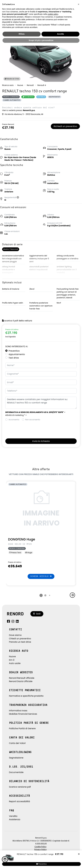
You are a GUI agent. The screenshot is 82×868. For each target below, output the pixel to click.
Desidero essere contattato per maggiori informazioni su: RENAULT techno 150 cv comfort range (41, 403)
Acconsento (14, 420)
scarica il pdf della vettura (17, 321)
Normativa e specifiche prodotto (26, 696)
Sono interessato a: (17, 346)
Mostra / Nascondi (11, 249)
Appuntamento (17, 354)
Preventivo (14, 351)
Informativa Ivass (18, 711)
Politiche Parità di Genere (22, 728)
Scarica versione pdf (20, 787)
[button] (19, 197)
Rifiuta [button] (22, 34)
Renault (30, 85)
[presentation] (26, 429)
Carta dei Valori (17, 743)
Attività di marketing (16, 415)
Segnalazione (16, 758)
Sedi (37, 614)
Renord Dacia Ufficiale (21, 681)
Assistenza (15, 819)
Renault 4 (42, 85)
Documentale (16, 772)
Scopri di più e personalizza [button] (41, 40)
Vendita (13, 816)
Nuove (20, 85)
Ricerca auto (8, 85)
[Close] (79, 854)
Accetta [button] (60, 34)
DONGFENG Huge (22, 539)
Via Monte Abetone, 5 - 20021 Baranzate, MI (23, 114)
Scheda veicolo (41, 576)
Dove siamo (15, 635)
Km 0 (12, 660)
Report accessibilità (20, 801)
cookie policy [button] (53, 14)
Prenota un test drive (20, 642)
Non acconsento (33, 420)
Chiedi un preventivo (20, 639)
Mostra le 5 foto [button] (12, 79)
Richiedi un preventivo (65, 126)
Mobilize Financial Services (23, 714)
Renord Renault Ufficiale (22, 678)
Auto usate (15, 663)
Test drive (14, 358)
